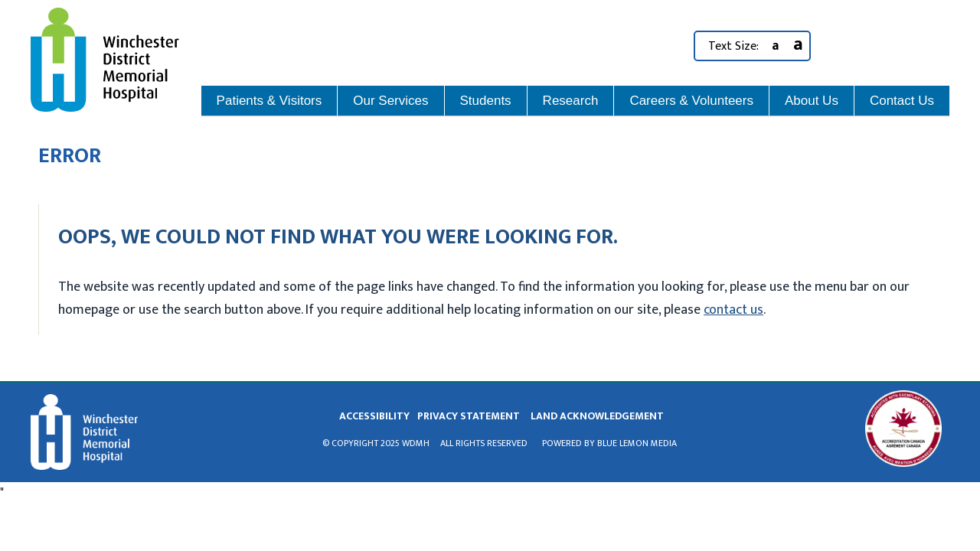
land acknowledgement (597, 416)
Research (571, 101)
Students (486, 101)
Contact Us (902, 101)
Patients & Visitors (269, 101)
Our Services (390, 101)
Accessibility (374, 416)
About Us (812, 101)
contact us (733, 310)
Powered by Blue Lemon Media (609, 443)
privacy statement (469, 416)
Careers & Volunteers (691, 101)
